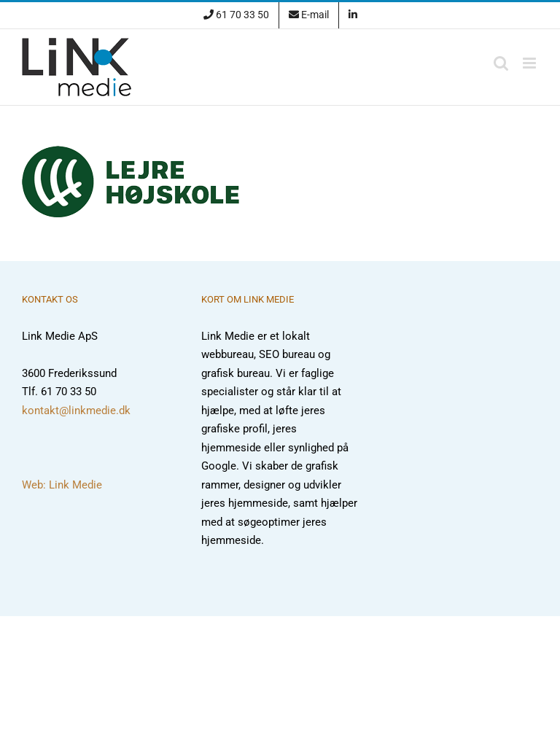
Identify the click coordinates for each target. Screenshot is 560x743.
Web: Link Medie (62, 485)
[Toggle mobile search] (501, 63)
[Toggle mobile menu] (530, 63)
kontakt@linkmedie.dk (76, 411)
